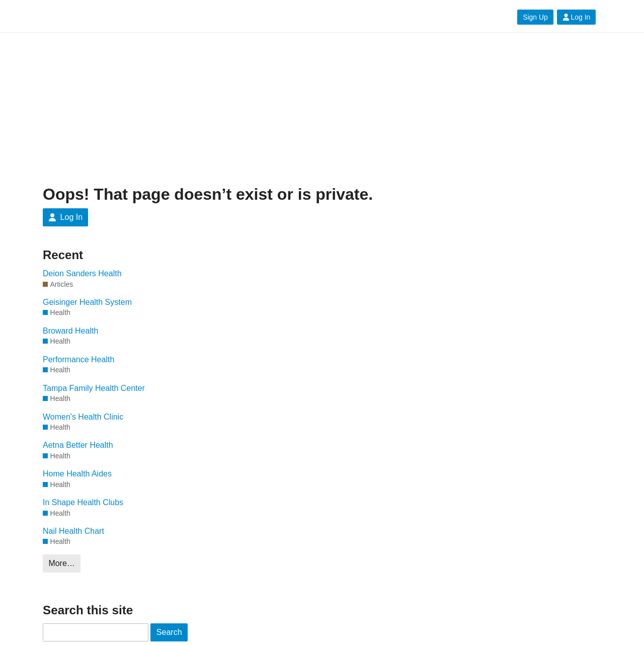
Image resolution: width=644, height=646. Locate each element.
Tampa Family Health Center (94, 388)
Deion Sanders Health (82, 273)
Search (169, 632)
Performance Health (78, 359)
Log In (577, 17)
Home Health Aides (77, 474)
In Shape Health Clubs (83, 502)
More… (61, 563)
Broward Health (70, 331)
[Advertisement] (322, 109)
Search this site (88, 610)
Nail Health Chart (73, 531)
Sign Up (535, 17)
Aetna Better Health (78, 445)
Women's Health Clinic (83, 417)
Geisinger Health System (87, 302)
